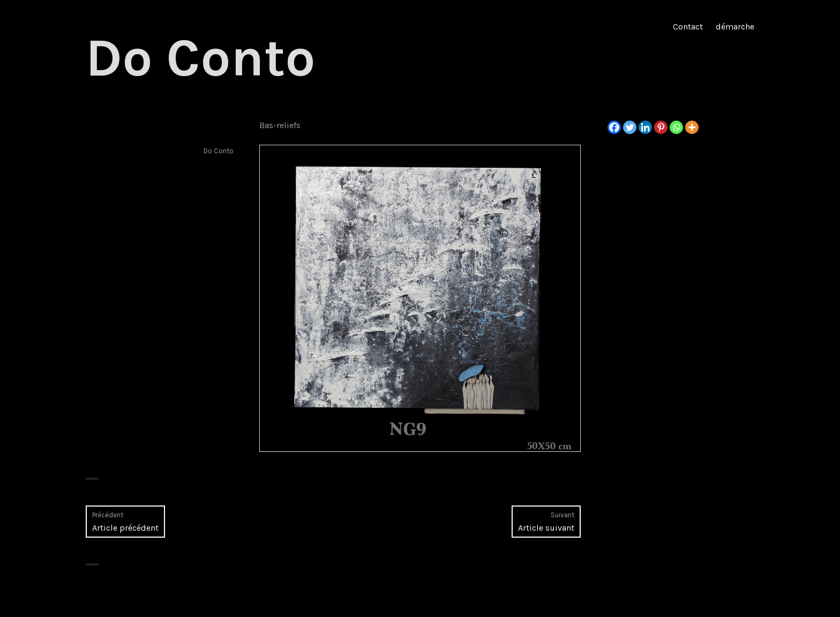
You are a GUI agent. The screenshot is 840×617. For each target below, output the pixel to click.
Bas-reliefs (280, 125)
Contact (688, 27)
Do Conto (201, 58)
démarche (735, 27)
